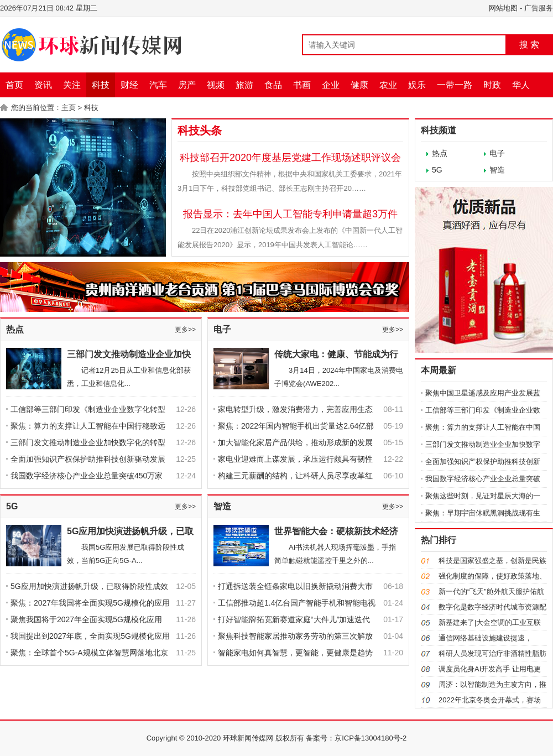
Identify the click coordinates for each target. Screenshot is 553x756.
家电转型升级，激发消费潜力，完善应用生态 (295, 409)
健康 (359, 85)
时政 (492, 85)
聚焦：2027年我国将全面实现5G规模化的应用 (90, 603)
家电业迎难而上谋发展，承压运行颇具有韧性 (295, 459)
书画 (302, 85)
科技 (101, 85)
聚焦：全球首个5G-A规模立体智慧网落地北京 (89, 653)
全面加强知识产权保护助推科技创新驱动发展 (88, 459)
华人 (521, 85)
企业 (331, 85)
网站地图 (503, 8)
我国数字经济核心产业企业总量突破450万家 (87, 476)
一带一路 (455, 85)
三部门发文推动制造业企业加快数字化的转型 (88, 442)
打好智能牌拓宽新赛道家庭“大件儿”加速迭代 (298, 619)
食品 (273, 85)
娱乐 (417, 85)
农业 (388, 85)
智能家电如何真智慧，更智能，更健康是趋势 (295, 653)
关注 (72, 85)
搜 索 (529, 45)
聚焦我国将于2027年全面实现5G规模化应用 (86, 619)
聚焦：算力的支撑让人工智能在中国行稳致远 (88, 426)
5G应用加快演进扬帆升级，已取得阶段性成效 (89, 586)
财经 (129, 85)
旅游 (244, 85)
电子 (222, 329)
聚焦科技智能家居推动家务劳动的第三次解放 (295, 636)
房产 (187, 85)
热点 (15, 329)
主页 (69, 108)
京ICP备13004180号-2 (371, 738)
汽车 (158, 85)
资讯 (43, 85)
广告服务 (539, 8)
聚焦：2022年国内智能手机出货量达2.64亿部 (296, 426)
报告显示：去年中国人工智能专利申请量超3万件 (290, 214)
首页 (14, 85)
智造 (222, 506)
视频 (216, 85)
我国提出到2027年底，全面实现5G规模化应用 (90, 636)
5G (12, 506)
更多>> (185, 330)
